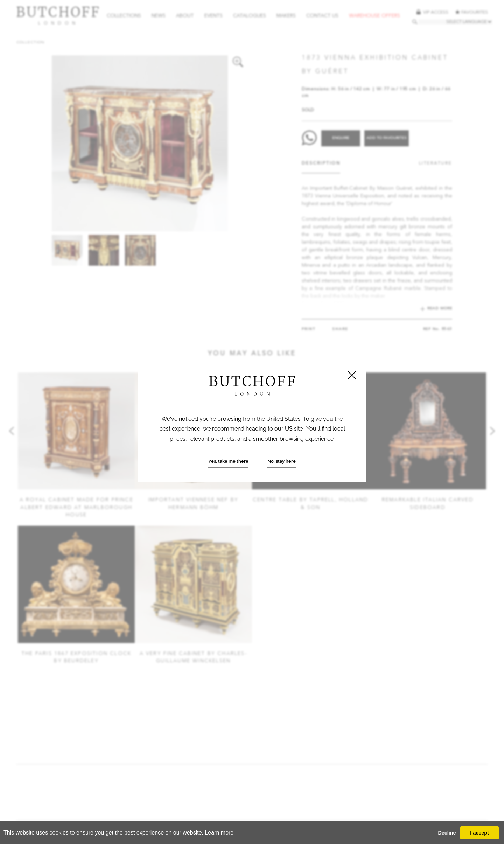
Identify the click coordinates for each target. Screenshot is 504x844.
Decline (447, 833)
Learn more (219, 833)
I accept (479, 833)
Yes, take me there (228, 461)
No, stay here (282, 461)
